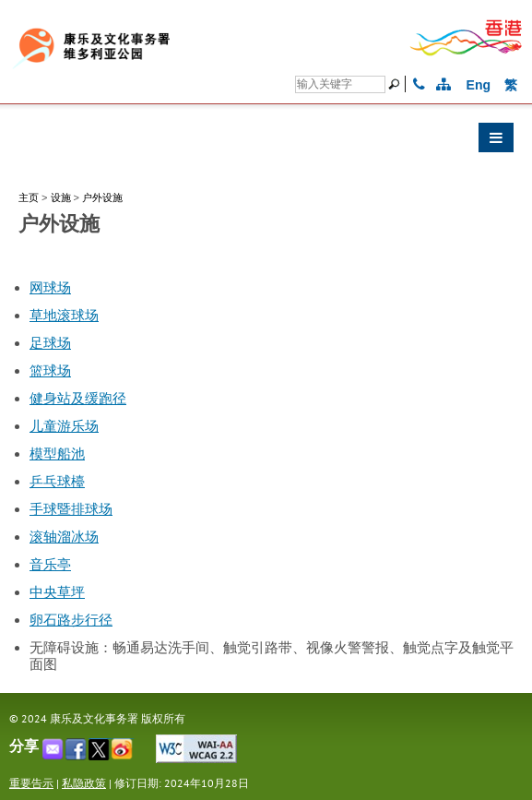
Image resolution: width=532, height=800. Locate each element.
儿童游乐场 (64, 426)
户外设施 (102, 197)
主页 (29, 197)
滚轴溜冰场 (64, 537)
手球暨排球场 (71, 509)
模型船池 (57, 454)
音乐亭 (50, 565)
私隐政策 (84, 783)
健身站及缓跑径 (78, 399)
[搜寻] (340, 84)
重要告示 (31, 783)
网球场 (50, 288)
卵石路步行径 (71, 620)
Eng (479, 85)
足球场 (50, 343)
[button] (266, 142)
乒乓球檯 (57, 482)
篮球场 (50, 371)
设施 (61, 197)
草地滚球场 (64, 316)
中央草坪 (57, 592)
